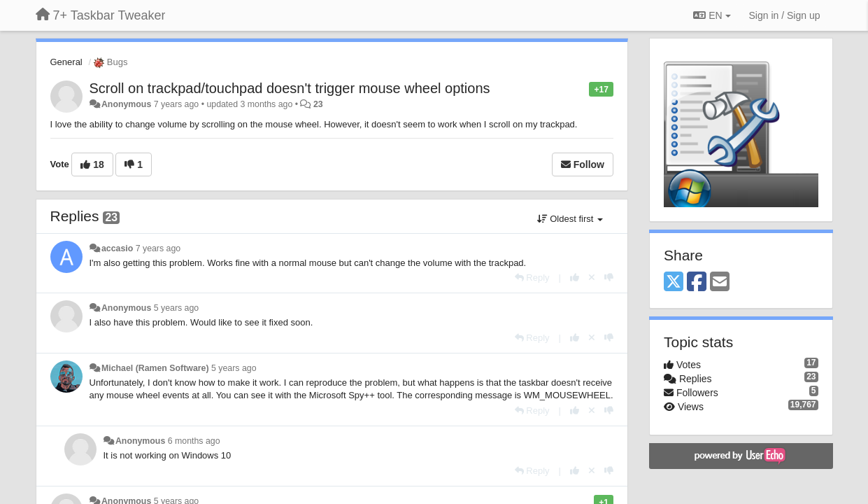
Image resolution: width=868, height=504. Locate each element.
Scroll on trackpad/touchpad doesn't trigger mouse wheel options (290, 88)
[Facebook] (697, 282)
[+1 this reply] (575, 278)
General (66, 62)
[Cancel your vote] (592, 278)
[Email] (720, 282)
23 (318, 104)
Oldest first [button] (570, 219)
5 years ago (177, 308)
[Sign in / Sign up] (785, 15)
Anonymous (126, 104)
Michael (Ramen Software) (155, 368)
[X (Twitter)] (674, 282)
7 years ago (158, 248)
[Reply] (532, 278)
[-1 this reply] (609, 278)
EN (712, 15)
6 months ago (194, 441)
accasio (117, 248)
